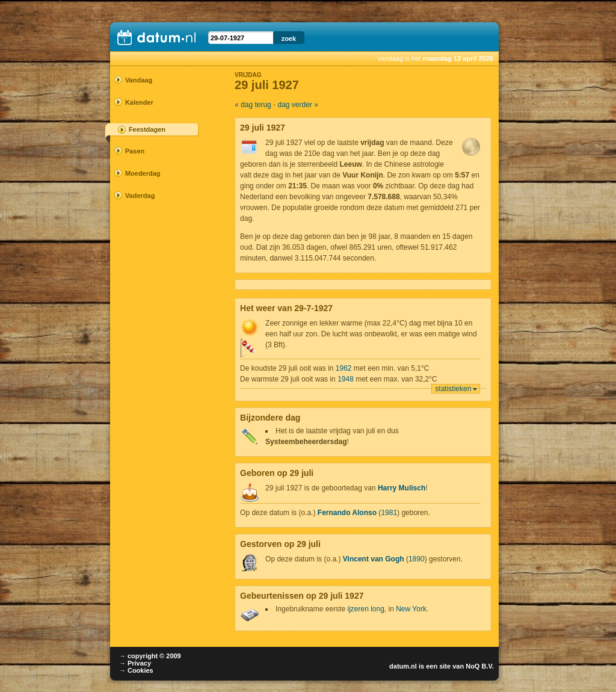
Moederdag (143, 173)
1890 (417, 559)
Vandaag (139, 80)
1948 (346, 379)
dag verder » (297, 105)
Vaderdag (140, 196)
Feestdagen (147, 129)
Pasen (135, 151)
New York (411, 609)
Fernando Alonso (347, 513)
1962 (344, 368)
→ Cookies (136, 670)
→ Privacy (135, 663)
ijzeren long (365, 609)
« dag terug (253, 105)
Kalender (139, 102)
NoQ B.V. (480, 666)
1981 (389, 513)
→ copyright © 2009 (150, 656)
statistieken (453, 389)
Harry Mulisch (402, 488)
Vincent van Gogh (374, 559)
